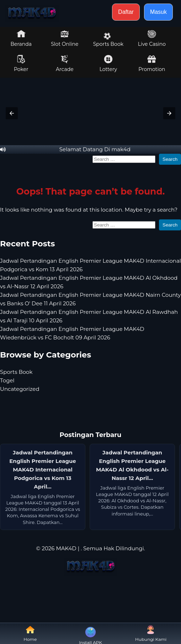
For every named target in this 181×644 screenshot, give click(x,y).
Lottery (108, 64)
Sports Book (108, 40)
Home (30, 634)
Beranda (21, 38)
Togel (7, 380)
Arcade (65, 64)
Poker (21, 64)
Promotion (152, 64)
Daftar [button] (126, 12)
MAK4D (66, 548)
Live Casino (152, 38)
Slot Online (65, 38)
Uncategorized (20, 389)
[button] (12, 113)
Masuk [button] (158, 12)
